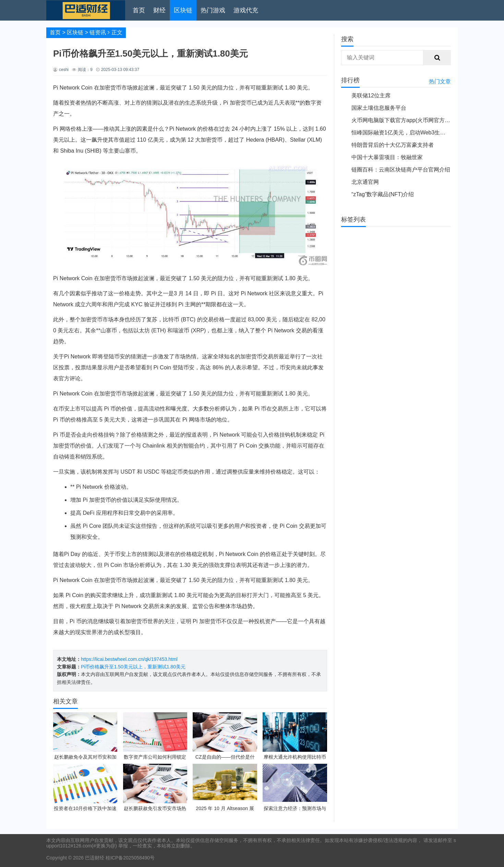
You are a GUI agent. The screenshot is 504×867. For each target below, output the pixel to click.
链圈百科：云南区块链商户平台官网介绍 (401, 170)
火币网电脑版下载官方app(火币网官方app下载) (409, 120)
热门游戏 (213, 10)
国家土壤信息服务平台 (379, 108)
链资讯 (98, 32)
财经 (159, 10)
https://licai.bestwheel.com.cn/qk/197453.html (129, 659)
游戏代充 (246, 10)
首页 (139, 10)
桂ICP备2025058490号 (129, 858)
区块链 (183, 10)
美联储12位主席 (371, 96)
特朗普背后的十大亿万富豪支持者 (393, 145)
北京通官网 (365, 182)
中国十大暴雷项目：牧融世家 (387, 157)
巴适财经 (95, 858)
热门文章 (440, 81)
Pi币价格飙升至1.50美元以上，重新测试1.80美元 (133, 667)
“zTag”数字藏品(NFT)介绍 (383, 194)
